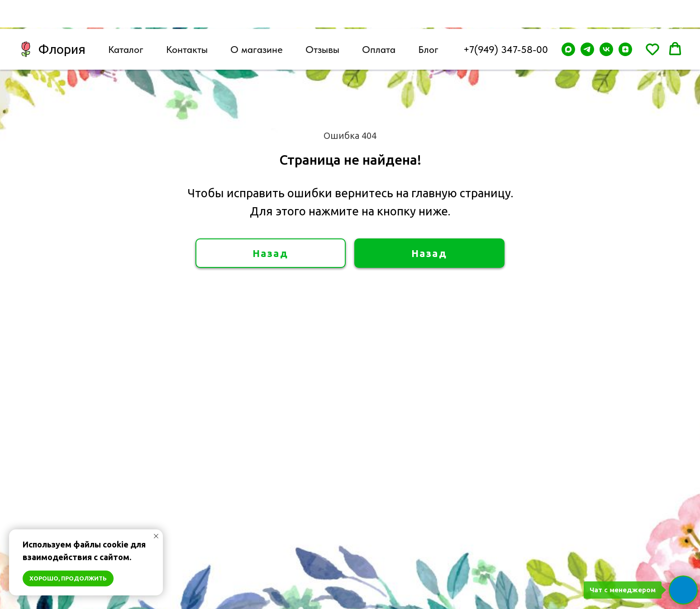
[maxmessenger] (568, 20)
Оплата (379, 20)
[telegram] (587, 20)
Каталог (126, 20)
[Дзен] (625, 20)
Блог (428, 20)
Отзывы (322, 20)
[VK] (606, 20)
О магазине (257, 20)
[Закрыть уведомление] (156, 536)
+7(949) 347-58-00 (506, 20)
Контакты (187, 20)
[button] (652, 20)
